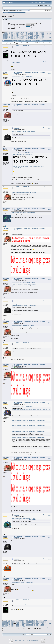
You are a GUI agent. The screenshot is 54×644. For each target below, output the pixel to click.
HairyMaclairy (6, 105)
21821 (23, 34)
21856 (37, 37)
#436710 (49, 301)
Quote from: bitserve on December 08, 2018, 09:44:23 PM (22, 583)
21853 (29, 37)
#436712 (49, 344)
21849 (18, 37)
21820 (20, 34)
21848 (15, 37)
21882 (26, 39)
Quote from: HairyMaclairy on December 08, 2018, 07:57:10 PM (23, 191)
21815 (6, 34)
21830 (6, 36)
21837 (26, 36)
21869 (31, 38)
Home (6, 12)
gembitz (5, 46)
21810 (34, 33)
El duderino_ (6, 187)
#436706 (49, 188)
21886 (37, 39)
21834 (18, 36)
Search (13, 12)
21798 (43, 32)
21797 (40, 32)
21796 (37, 32)
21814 (4, 34)
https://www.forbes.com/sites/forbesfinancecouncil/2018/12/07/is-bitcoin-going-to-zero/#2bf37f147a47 (31, 89)
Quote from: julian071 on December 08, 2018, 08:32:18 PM (22, 233)
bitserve (5, 127)
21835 (20, 36)
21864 (18, 38)
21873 (43, 38)
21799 (4, 33)
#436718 (49, 559)
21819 (18, 34)
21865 (20, 38)
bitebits (5, 402)
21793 (29, 32)
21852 (26, 37)
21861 (9, 38)
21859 (4, 38)
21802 (12, 33)
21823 (29, 34)
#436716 (49, 515)
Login (16, 12)
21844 (4, 37)
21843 (43, 36)
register (18, 8)
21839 (32, 36)
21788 (15, 32)
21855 (34, 37)
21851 (23, 37)
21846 (9, 37)
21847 (12, 37)
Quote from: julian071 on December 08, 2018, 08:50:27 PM (22, 153)
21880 (20, 39)
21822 (26, 34)
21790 (20, 32)
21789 (18, 32)
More (24, 12)
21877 (12, 39)
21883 (29, 39)
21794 (31, 32)
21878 (15, 39)
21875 (6, 39)
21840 (35, 36)
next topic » (50, 35)
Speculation (23, 15)
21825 (34, 34)
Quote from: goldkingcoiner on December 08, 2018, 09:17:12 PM (23, 283)
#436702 (49, 74)
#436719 (49, 580)
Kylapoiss (5, 514)
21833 (15, 36)
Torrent (20, 10)
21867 (26, 38)
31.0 (18, 10)
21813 (43, 33)
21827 (40, 34)
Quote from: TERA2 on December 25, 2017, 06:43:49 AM (22, 562)
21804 (18, 33)
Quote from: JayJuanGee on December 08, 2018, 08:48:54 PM (23, 326)
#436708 (49, 230)
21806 (23, 33)
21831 (9, 36)
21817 (12, 34)
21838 (29, 36)
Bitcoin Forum (5, 15)
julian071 (5, 72)
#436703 (49, 106)
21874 (4, 39)
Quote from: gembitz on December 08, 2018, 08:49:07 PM (22, 77)
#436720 (49, 601)
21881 (23, 39)
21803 (15, 33)
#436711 (49, 323)
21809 (31, 33)
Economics (17, 15)
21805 (20, 33)
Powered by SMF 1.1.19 (20, 641)
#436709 (49, 280)
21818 (15, 34)
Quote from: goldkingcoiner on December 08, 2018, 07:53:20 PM (24, 193)
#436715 (49, 458)
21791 (23, 32)
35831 (41, 39)
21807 (26, 33)
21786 (9, 32)
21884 (31, 39)
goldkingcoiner (7, 208)
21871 (37, 38)
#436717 (49, 538)
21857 (40, 37)
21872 (40, 38)
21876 (9, 39)
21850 (20, 37)
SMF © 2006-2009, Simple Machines (32, 641)
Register (20, 12)
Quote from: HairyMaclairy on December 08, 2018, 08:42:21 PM (23, 212)
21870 (34, 38)
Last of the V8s (7, 558)
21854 (31, 37)
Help (9, 12)
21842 (40, 36)
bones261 (20, 367)
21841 (37, 36)
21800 (6, 33)
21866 (23, 38)
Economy (12, 15)
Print (50, 37)
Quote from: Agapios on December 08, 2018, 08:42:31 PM (22, 347)
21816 (9, 34)
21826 (37, 34)
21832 (12, 36)
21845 (6, 37)
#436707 (49, 209)
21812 (40, 33)
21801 (9, 33)
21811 (37, 33)
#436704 (49, 128)
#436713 (49, 366)
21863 (15, 38)
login (15, 8)
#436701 (49, 47)
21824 (31, 34)
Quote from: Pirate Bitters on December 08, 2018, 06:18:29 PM (24, 327)
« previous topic (49, 34)
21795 (34, 32)
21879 (18, 39)
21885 (34, 39)
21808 (29, 33)
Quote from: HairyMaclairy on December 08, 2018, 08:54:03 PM (23, 131)
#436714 (49, 404)
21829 (4, 36)
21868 (29, 38)
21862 (12, 38)
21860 (6, 38)
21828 (43, 34)
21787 (12, 32)
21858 (43, 37)
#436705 (49, 150)
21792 (26, 32)
